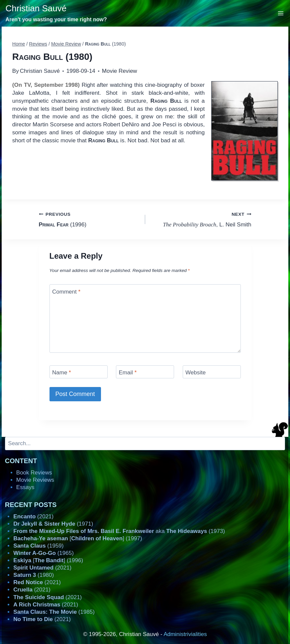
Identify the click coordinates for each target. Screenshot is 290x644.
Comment (66, 291)
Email (128, 373)
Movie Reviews (35, 480)
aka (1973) (119, 531)
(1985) (54, 612)
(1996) (89, 219)
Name (62, 373)
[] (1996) (48, 560)
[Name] (79, 372)
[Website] (212, 372)
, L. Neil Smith (201, 219)
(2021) (33, 516)
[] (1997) (78, 538)
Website (195, 373)
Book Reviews (34, 473)
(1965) (44, 553)
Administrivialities (185, 634)
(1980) (34, 575)
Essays (25, 487)
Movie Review (120, 71)
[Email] (145, 372)
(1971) (53, 524)
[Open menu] (281, 13)
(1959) (38, 546)
